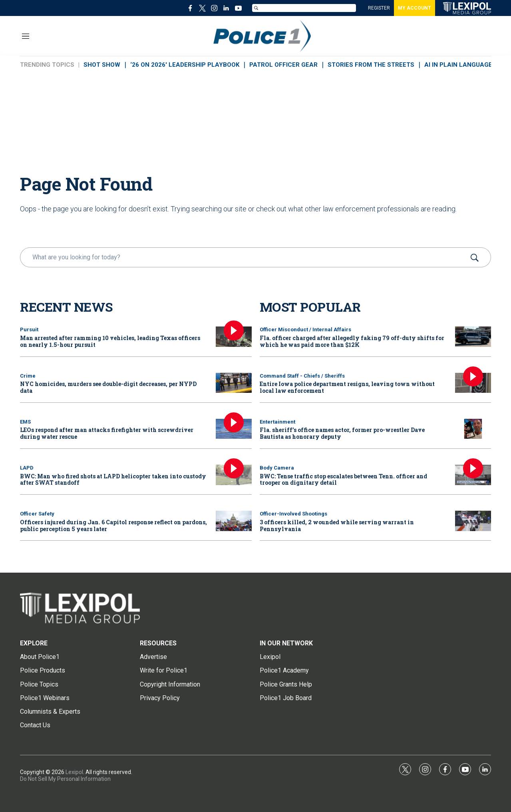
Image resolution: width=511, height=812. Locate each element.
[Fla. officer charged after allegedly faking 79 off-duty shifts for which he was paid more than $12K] (473, 337)
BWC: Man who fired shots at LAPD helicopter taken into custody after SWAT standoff (113, 480)
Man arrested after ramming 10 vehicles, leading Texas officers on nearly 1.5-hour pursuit (110, 341)
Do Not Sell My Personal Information (65, 779)
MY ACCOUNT (415, 8)
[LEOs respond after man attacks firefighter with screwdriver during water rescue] (234, 429)
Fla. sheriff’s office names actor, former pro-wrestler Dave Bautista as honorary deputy (342, 433)
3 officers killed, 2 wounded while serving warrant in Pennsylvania (337, 525)
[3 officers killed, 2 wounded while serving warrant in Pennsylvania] (473, 521)
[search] (244, 257)
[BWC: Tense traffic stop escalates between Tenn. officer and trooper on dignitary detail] (473, 475)
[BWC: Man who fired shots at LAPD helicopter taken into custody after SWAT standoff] (234, 475)
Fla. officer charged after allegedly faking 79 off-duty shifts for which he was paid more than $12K (352, 341)
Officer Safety (37, 514)
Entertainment (277, 422)
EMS (25, 422)
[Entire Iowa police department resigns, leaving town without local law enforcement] (473, 383)
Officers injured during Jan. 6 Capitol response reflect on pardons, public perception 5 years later (113, 525)
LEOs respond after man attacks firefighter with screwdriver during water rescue (107, 433)
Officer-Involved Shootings (293, 514)
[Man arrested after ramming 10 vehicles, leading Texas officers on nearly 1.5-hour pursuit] (234, 337)
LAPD (27, 468)
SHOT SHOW (102, 65)
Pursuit (29, 329)
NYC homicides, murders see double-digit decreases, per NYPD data (108, 387)
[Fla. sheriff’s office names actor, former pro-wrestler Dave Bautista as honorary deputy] (473, 429)
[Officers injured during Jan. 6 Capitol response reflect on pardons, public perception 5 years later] (234, 521)
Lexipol (74, 772)
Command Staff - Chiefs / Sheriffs (302, 376)
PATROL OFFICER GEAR (283, 65)
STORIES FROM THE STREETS (371, 65)
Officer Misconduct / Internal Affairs (305, 329)
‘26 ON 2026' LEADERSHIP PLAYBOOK (185, 65)
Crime (28, 376)
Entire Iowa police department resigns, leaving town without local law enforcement (347, 387)
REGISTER (379, 8)
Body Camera (277, 468)
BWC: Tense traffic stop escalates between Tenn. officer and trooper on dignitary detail (343, 480)
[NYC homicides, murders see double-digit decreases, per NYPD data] (234, 383)
